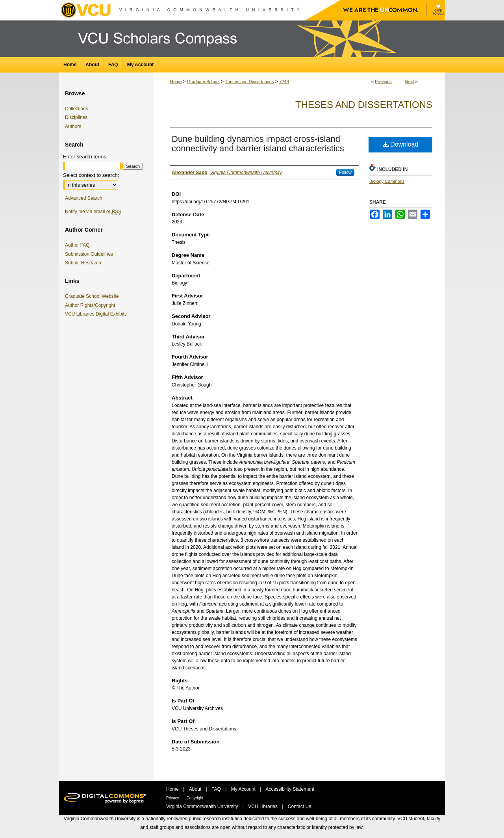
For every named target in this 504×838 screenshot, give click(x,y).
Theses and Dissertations (249, 82)
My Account (244, 789)
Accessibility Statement (290, 789)
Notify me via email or (93, 212)
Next (410, 82)
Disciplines (76, 117)
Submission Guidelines (89, 254)
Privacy (173, 798)
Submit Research (83, 263)
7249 (284, 82)
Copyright (195, 798)
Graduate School (203, 82)
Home (176, 82)
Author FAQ (77, 245)
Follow (345, 172)
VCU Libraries (263, 806)
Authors (73, 126)
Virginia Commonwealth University (203, 806)
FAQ (217, 789)
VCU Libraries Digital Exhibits (97, 314)
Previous (383, 82)
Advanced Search (84, 198)
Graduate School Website (93, 296)
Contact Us (299, 806)
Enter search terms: (85, 157)
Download (401, 144)
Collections (77, 109)
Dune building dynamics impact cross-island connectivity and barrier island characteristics (258, 144)
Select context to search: (91, 175)
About (196, 789)
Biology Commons (387, 181)
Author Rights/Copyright (91, 305)
